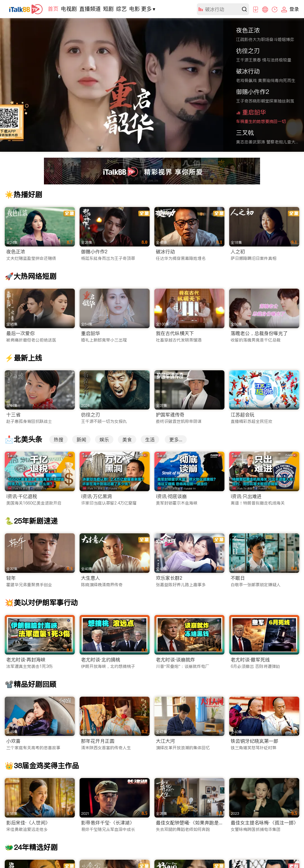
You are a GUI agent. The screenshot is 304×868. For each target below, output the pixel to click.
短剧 (108, 9)
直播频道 (90, 9)
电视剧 (69, 9)
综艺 (121, 9)
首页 (53, 9)
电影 (134, 9)
